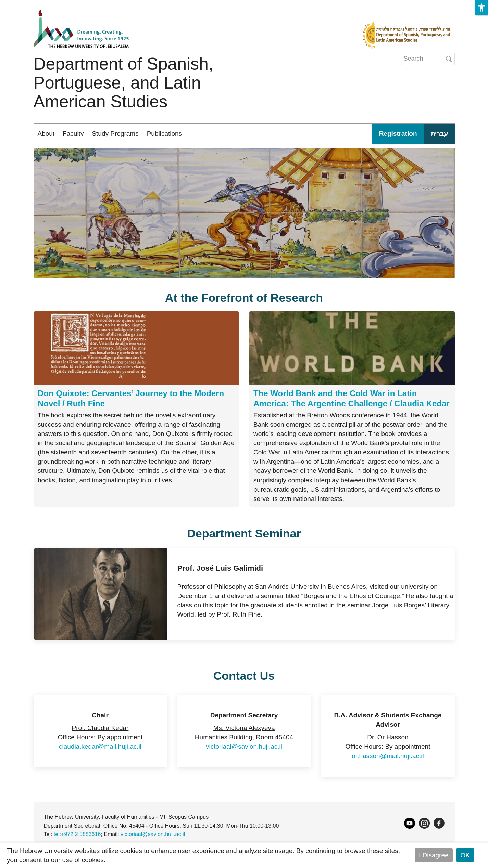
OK (465, 855)
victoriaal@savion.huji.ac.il (244, 746)
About (46, 134)
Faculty (73, 134)
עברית (439, 134)
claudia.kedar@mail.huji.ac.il (100, 746)
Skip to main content (29, 5)
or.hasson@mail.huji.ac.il (388, 756)
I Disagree (434, 855)
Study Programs (115, 134)
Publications (164, 134)
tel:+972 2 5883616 (77, 834)
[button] (481, 8)
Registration (398, 134)
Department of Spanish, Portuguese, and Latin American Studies (123, 83)
